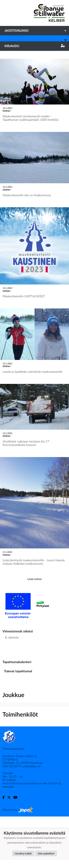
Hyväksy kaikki (23, 853)
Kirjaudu (34, 46)
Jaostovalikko (37, 31)
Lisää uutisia (34, 630)
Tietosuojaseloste (14, 800)
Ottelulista (11, 702)
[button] (5, 77)
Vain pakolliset (46, 853)
